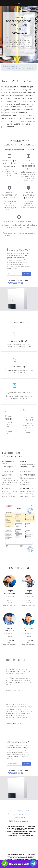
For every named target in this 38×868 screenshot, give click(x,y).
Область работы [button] (18, 818)
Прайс (20, 810)
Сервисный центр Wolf (10, 66)
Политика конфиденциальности (19, 814)
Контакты (28, 810)
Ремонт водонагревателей (14, 68)
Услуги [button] (10, 810)
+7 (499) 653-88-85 (19, 33)
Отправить (27, 274)
